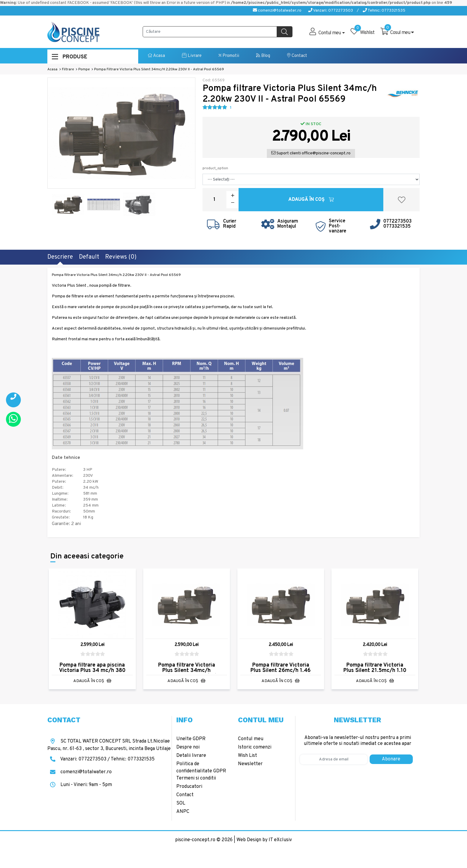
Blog (263, 56)
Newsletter (250, 764)
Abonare (391, 759)
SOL (181, 803)
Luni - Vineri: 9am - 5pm (80, 785)
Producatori (189, 787)
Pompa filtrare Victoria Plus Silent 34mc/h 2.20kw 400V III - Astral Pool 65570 (186, 673)
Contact (297, 56)
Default (89, 257)
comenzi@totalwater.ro (277, 11)
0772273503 (397, 221)
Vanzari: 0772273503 (331, 11)
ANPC (183, 812)
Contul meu (251, 739)
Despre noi (188, 747)
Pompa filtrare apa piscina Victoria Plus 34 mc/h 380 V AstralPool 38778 (92, 671)
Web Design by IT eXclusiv (264, 840)
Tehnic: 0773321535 (384, 11)
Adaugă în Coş (311, 200)
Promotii (229, 56)
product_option (215, 168)
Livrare (192, 56)
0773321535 (397, 226)
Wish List (247, 756)
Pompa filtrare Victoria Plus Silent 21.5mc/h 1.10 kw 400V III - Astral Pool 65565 (375, 673)
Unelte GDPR (191, 739)
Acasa (156, 56)
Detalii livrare (191, 756)
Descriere (60, 257)
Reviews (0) (121, 257)
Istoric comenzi (255, 747)
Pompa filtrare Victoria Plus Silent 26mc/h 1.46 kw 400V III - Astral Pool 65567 (281, 673)
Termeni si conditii (196, 778)
